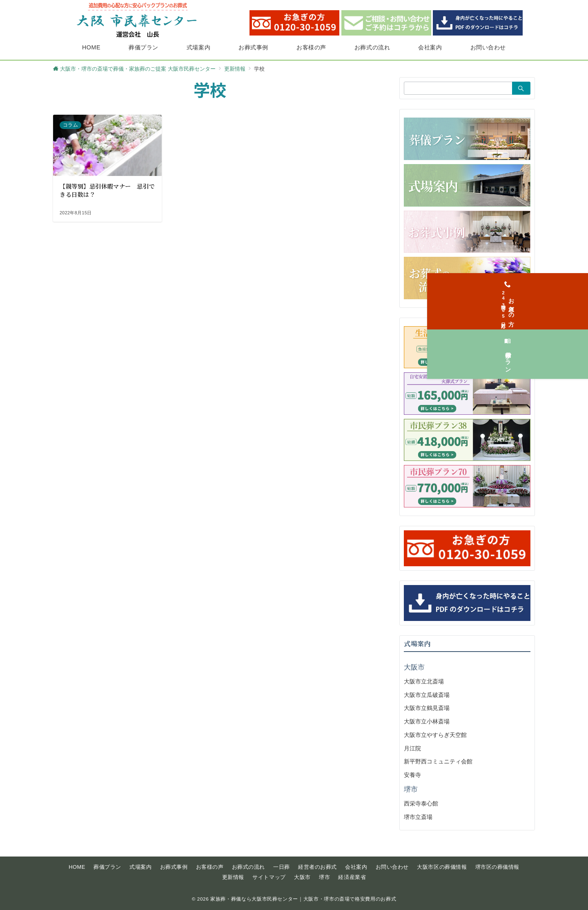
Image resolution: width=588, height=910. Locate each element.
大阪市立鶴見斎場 (427, 708)
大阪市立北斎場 (424, 681)
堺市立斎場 (418, 817)
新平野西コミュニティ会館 (438, 761)
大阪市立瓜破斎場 (427, 695)
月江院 (412, 748)
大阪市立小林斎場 (427, 721)
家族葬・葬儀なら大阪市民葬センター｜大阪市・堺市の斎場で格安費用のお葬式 (303, 899)
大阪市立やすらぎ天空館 (435, 735)
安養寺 (412, 775)
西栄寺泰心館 (421, 803)
